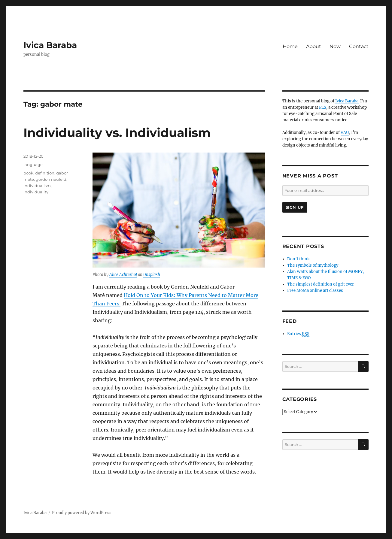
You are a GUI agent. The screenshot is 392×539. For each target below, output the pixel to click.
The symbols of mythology (313, 265)
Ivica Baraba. (347, 101)
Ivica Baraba (50, 45)
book (28, 173)
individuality (36, 192)
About (314, 46)
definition (45, 173)
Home (290, 46)
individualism (37, 186)
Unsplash (152, 275)
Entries (298, 334)
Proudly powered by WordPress (82, 513)
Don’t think (298, 259)
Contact (359, 46)
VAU (345, 133)
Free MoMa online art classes (315, 291)
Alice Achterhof (123, 275)
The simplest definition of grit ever (321, 284)
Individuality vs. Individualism (117, 133)
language (33, 165)
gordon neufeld (51, 179)
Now (335, 46)
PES (323, 107)
